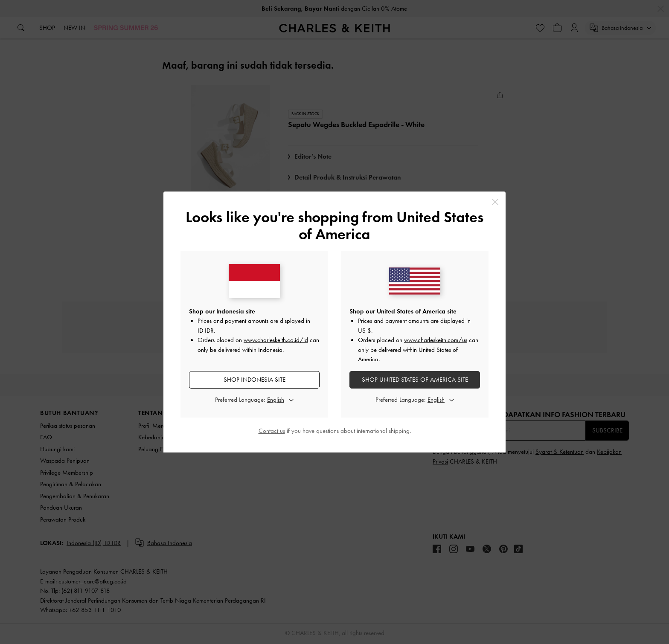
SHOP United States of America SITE (415, 380)
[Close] (495, 202)
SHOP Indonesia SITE (255, 380)
